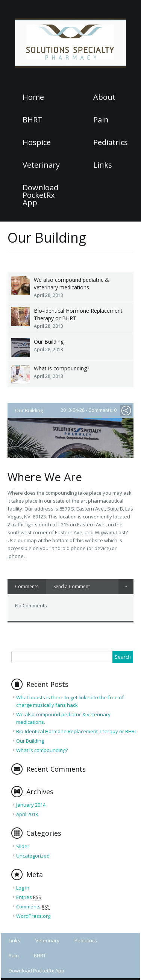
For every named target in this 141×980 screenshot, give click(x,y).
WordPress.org (33, 916)
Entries (29, 897)
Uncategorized (33, 856)
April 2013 (27, 814)
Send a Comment (72, 586)
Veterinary (41, 165)
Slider (23, 846)
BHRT (33, 120)
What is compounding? (61, 368)
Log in (23, 888)
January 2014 (31, 805)
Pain (101, 120)
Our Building (49, 342)
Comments (27, 586)
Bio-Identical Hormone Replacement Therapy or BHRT (78, 314)
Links (103, 165)
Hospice (37, 142)
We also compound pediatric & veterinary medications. (71, 284)
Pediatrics (111, 142)
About (104, 97)
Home (33, 97)
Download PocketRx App (40, 195)
